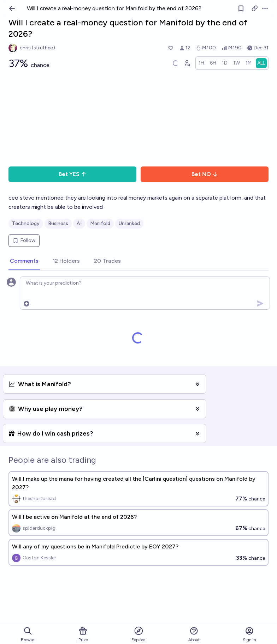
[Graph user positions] (187, 63)
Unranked (129, 223)
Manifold (100, 223)
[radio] (201, 63)
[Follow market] (241, 8)
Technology (26, 223)
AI (79, 223)
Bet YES (73, 174)
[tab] (24, 261)
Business (58, 223)
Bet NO (205, 174)
